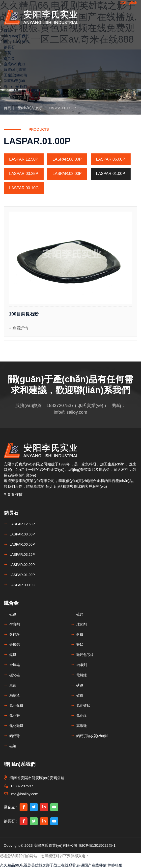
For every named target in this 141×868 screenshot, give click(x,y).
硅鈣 (80, 614)
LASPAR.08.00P (67, 159)
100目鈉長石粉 (24, 314)
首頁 (7, 31)
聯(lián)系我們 (15, 86)
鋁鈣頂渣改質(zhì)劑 (92, 736)
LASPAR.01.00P (62, 108)
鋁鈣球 (15, 736)
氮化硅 (15, 716)
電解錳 (82, 675)
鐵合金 (9, 58)
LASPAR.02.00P (67, 174)
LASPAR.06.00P (111, 159)
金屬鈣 (15, 645)
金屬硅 (15, 665)
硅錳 (80, 645)
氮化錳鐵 (16, 705)
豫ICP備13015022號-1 (97, 845)
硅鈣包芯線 (85, 655)
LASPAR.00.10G (24, 188)
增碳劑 (82, 665)
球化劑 (82, 624)
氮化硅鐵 (16, 726)
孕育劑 (15, 624)
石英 (7, 53)
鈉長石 (9, 47)
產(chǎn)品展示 (16, 42)
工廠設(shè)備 (15, 75)
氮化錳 (82, 716)
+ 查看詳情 (19, 328)
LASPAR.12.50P (24, 159)
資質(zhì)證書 (15, 69)
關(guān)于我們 (16, 36)
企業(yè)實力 (14, 64)
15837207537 (60, 406)
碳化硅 (15, 675)
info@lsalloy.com (70, 412)
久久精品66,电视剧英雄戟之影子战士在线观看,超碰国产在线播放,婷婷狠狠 (61, 865)
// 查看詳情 (13, 494)
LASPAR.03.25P (24, 174)
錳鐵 (13, 655)
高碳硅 (82, 726)
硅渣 (13, 746)
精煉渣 (15, 695)
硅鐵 (13, 614)
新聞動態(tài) (14, 81)
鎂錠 (13, 685)
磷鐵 (80, 685)
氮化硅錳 (83, 705)
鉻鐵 (80, 634)
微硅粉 (15, 634)
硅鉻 (80, 695)
